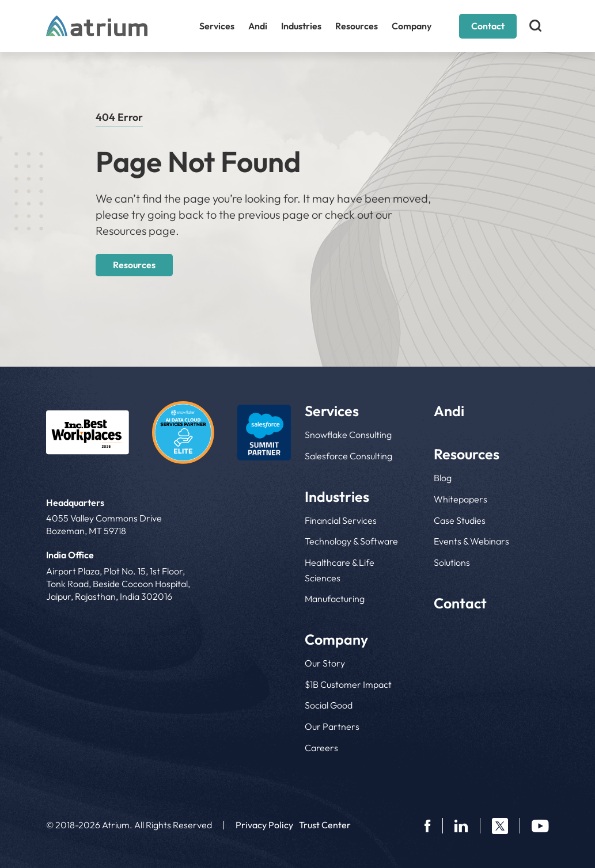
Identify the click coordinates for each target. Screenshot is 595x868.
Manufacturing (335, 599)
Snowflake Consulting (348, 435)
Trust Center (325, 825)
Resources (357, 26)
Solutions (452, 562)
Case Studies (460, 520)
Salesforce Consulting (348, 456)
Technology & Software (351, 541)
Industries (301, 26)
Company (412, 26)
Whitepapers (461, 499)
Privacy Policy (264, 825)
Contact (488, 26)
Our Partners (332, 726)
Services (217, 26)
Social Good (329, 705)
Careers (321, 748)
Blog (443, 478)
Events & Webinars (471, 541)
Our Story (325, 663)
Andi (258, 26)
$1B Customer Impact (348, 684)
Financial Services (341, 520)
